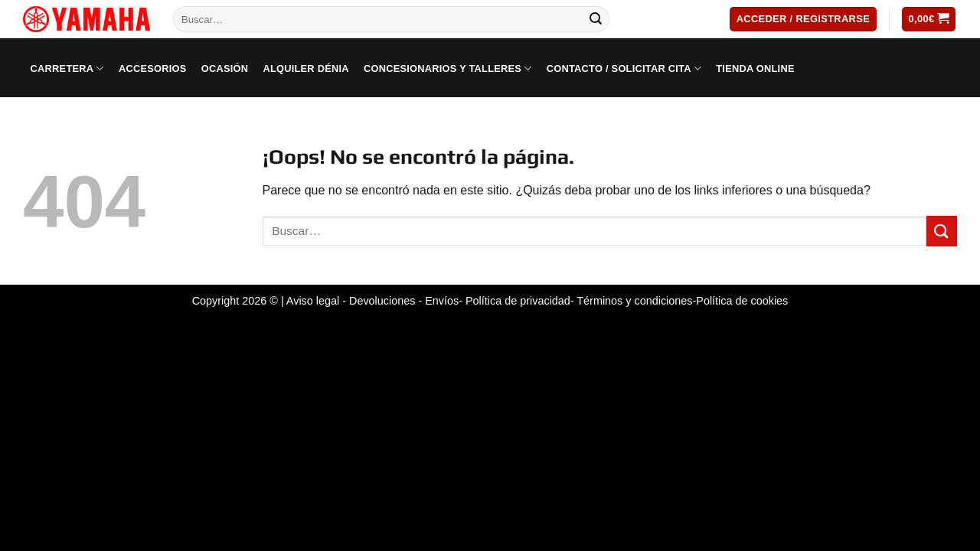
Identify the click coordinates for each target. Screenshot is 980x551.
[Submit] (596, 19)
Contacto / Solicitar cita (624, 68)
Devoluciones (382, 301)
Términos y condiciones (634, 301)
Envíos (442, 301)
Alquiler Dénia (305, 68)
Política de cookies (742, 301)
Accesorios (153, 68)
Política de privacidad (518, 301)
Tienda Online (755, 68)
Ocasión (225, 68)
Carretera (67, 68)
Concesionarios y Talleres (448, 68)
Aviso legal (313, 301)
